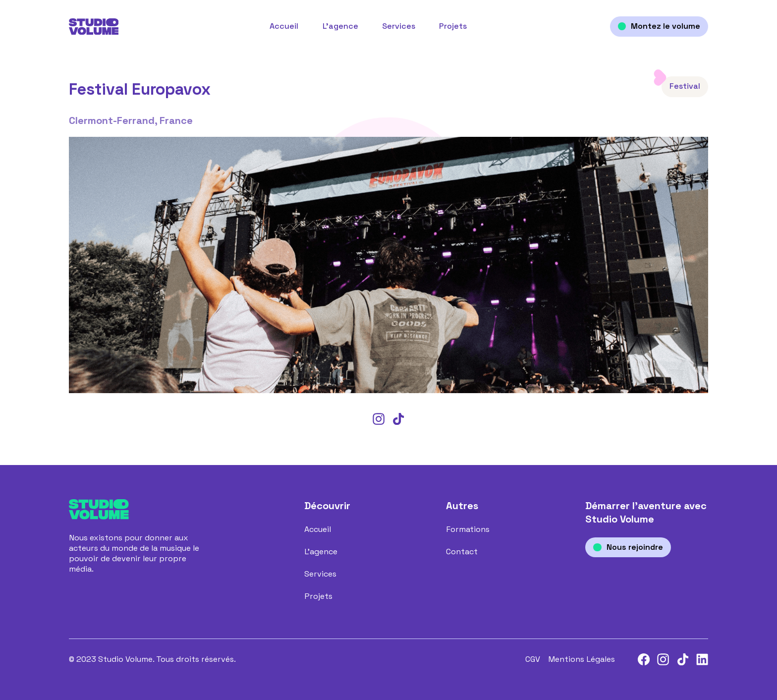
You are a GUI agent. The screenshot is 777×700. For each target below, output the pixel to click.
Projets (453, 26)
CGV (533, 659)
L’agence (340, 26)
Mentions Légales (582, 659)
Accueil (284, 26)
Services (399, 26)
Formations (468, 529)
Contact (462, 552)
